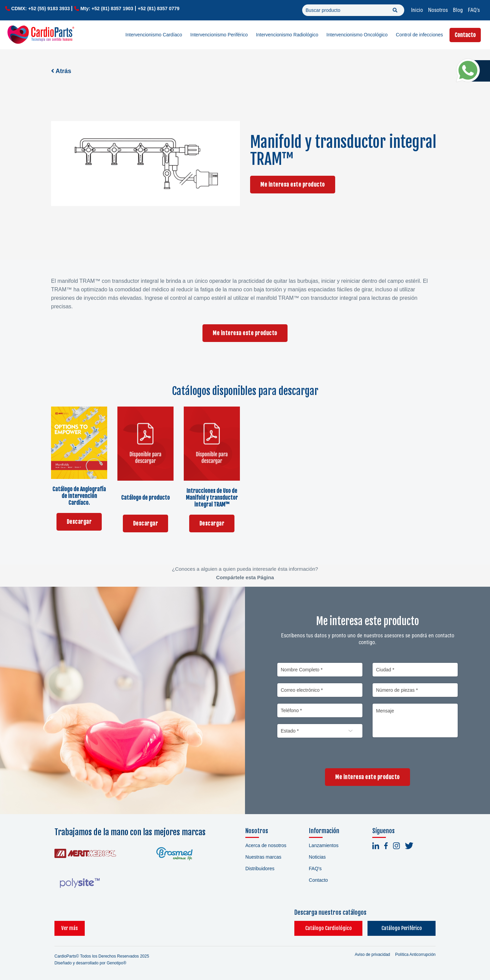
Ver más (70, 928)
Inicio (417, 10)
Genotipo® (116, 963)
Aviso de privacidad (372, 955)
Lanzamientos (324, 845)
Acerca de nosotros (266, 845)
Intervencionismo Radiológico (287, 35)
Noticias (317, 857)
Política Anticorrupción (415, 955)
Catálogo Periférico (402, 928)
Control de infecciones (419, 35)
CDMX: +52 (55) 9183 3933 (40, 8)
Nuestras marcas (263, 857)
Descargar (79, 522)
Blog (458, 10)
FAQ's (474, 10)
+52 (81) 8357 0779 (159, 8)
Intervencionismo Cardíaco (154, 35)
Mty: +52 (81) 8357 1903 (107, 8)
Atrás (61, 71)
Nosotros (438, 10)
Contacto (465, 35)
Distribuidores (260, 869)
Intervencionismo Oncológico (357, 35)
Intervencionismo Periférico (219, 35)
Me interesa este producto (293, 185)
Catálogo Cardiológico (329, 928)
